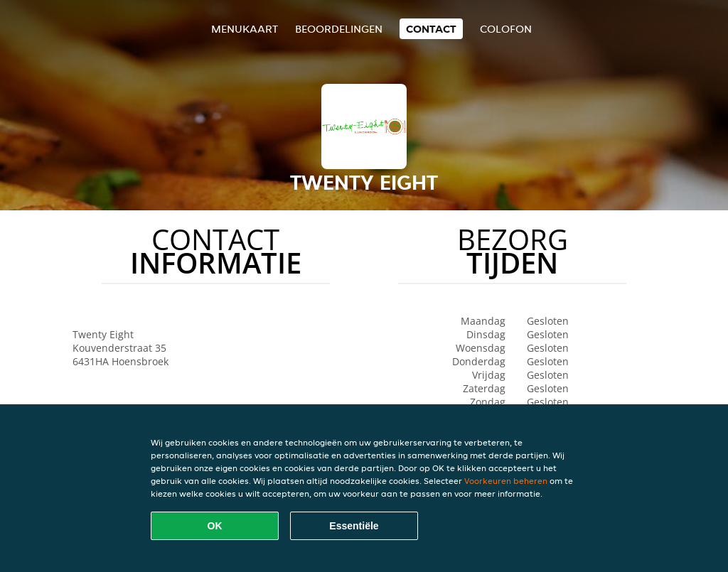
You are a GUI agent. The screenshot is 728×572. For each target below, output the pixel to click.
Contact (431, 29)
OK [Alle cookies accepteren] (215, 526)
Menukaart (245, 29)
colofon (506, 29)
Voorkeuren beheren (506, 481)
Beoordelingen (339, 29)
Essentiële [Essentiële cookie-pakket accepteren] (354, 526)
